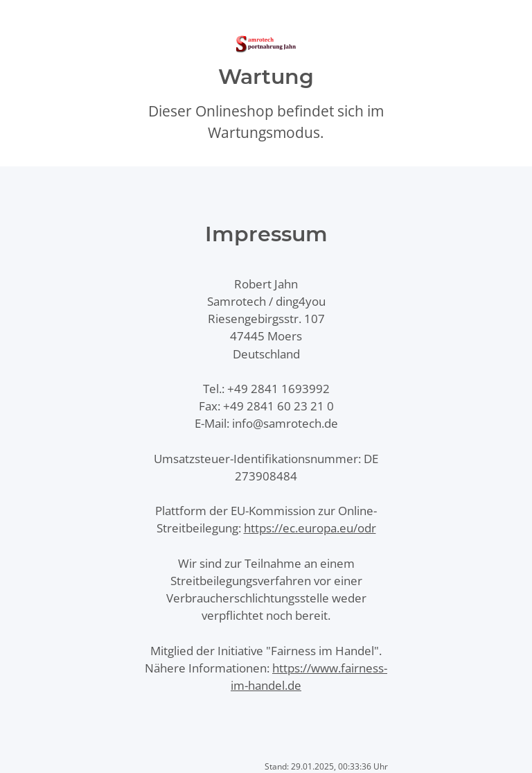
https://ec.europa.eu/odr (310, 528)
